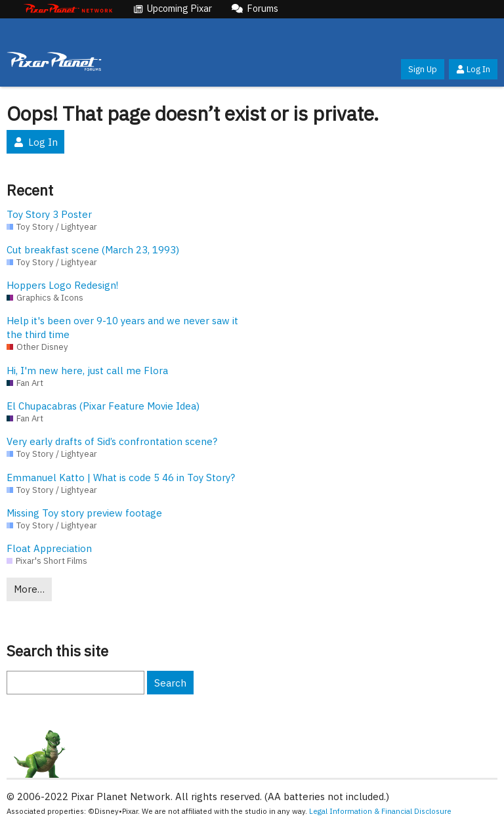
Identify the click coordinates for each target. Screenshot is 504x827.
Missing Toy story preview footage (84, 513)
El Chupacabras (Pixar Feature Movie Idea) (103, 406)
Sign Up (423, 69)
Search (170, 683)
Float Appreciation (49, 548)
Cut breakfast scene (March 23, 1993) (93, 250)
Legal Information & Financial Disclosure (380, 811)
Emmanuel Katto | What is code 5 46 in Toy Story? (121, 477)
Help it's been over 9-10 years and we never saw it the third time (122, 328)
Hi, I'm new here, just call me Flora (87, 371)
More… (29, 589)
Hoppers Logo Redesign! (62, 285)
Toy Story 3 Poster (49, 214)
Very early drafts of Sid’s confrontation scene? (112, 441)
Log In (473, 69)
